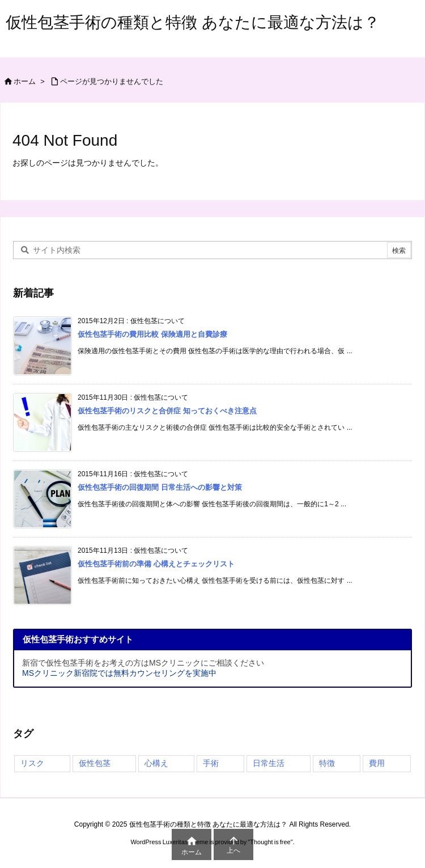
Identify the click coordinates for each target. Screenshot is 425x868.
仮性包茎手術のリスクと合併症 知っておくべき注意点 (167, 411)
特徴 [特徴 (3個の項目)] (327, 763)
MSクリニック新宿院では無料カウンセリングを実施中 (119, 673)
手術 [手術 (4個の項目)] (211, 763)
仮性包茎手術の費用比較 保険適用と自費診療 (152, 334)
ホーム (25, 81)
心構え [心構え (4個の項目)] (156, 763)
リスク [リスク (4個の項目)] (32, 763)
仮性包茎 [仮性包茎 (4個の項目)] (95, 763)
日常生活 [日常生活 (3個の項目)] (269, 763)
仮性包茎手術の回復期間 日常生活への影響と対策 (160, 487)
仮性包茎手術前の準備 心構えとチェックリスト (156, 564)
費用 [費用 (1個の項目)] (377, 763)
